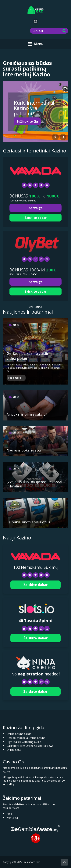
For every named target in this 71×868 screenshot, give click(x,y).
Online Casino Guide (19, 734)
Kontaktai (12, 818)
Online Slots (14, 750)
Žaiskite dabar (36, 218)
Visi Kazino (35, 307)
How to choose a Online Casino (26, 738)
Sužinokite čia (27, 121)
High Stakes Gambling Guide (24, 742)
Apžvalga (36, 208)
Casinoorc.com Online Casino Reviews (30, 746)
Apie (9, 814)
